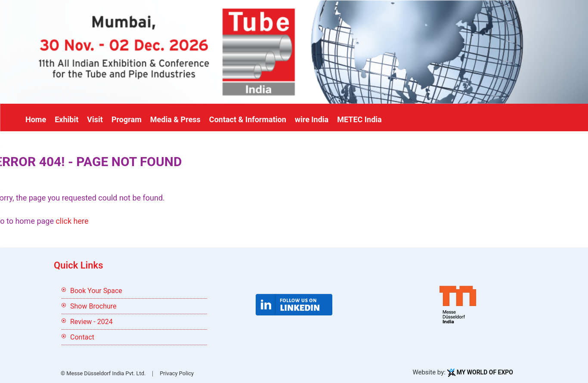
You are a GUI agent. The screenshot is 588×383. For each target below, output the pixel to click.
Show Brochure (93, 306)
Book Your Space (96, 291)
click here (72, 221)
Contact (82, 337)
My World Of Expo (485, 372)
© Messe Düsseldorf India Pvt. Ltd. (103, 373)
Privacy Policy (177, 373)
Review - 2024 (91, 322)
